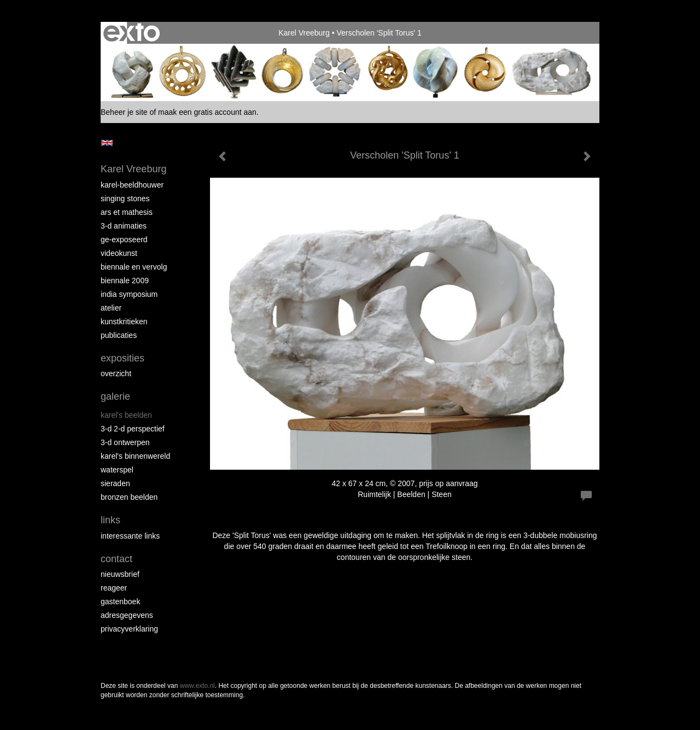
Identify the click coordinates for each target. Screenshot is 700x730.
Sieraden (115, 483)
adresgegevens (127, 615)
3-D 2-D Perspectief (133, 429)
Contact (116, 559)
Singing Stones (125, 198)
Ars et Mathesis (127, 212)
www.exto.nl (197, 686)
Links (110, 520)
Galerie (115, 396)
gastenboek (120, 601)
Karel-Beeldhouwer (132, 185)
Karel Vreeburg (304, 33)
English (107, 143)
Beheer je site (124, 112)
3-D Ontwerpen (125, 442)
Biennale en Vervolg (134, 267)
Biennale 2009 (125, 281)
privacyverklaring (129, 629)
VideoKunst (119, 253)
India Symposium (129, 294)
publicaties (119, 335)
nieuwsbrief (120, 574)
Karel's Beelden (126, 415)
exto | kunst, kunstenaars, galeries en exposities (132, 33)
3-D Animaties (124, 226)
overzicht (116, 373)
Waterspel (117, 470)
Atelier (111, 308)
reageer (114, 588)
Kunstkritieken (124, 322)
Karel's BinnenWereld (135, 456)
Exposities (122, 358)
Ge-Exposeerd (124, 240)
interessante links (130, 536)
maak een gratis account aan (207, 112)
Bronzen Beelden (129, 497)
